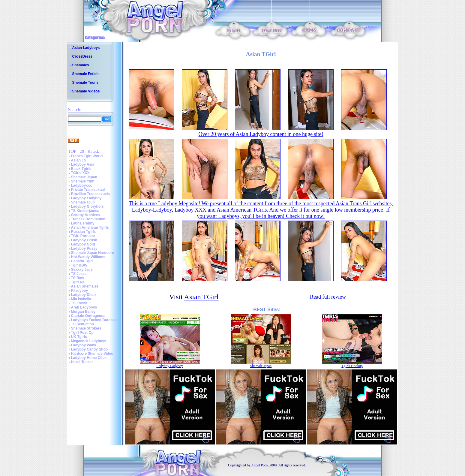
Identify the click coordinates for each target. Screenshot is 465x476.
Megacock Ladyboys (89, 341)
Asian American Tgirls (90, 227)
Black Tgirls (81, 169)
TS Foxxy (79, 303)
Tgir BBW (79, 265)
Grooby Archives (85, 215)
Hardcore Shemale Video (92, 354)
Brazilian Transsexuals (90, 194)
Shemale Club (83, 202)
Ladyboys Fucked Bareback (95, 320)
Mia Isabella (81, 299)
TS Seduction (83, 324)
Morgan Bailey (83, 312)
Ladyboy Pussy (84, 249)
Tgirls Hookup (352, 366)
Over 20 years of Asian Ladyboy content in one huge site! (261, 134)
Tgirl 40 (78, 282)
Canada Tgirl (82, 261)
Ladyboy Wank (84, 345)
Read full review (328, 297)
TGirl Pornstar (83, 236)
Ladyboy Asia (83, 164)
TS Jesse (79, 274)
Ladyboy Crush (84, 240)
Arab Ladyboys (84, 307)
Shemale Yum (83, 181)
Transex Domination (88, 219)
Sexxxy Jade (82, 270)
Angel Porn (259, 465)
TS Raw (78, 278)
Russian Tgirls (84, 232)
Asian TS (79, 160)
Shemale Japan (84, 177)
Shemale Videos (86, 91)
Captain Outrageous (88, 316)
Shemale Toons (85, 83)
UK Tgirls (79, 337)
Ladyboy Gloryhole (87, 206)
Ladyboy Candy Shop (90, 349)
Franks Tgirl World (87, 156)
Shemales (81, 65)
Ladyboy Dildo (84, 295)
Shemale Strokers (86, 328)
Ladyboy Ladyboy (86, 198)
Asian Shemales (85, 286)
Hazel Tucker (82, 362)
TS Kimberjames (85, 211)
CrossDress (82, 56)
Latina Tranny (83, 223)
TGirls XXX (80, 173)
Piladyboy (80, 291)
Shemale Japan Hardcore (93, 253)
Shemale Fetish (85, 74)
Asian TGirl (201, 297)
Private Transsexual (88, 190)
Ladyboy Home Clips (89, 358)
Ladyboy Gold (83, 244)
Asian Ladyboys (86, 48)
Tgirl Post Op (82, 333)
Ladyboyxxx (81, 185)
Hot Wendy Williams (88, 257)
